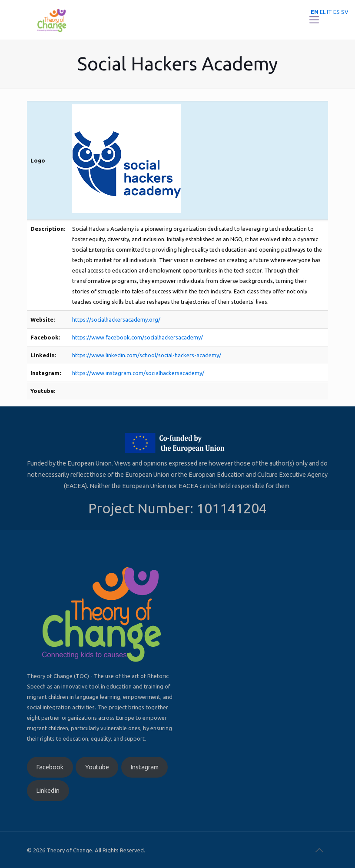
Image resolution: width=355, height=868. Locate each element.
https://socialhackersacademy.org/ (116, 319)
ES (337, 12)
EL (323, 12)
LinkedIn (48, 790)
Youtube (97, 767)
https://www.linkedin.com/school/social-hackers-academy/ (147, 355)
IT (329, 12)
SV (345, 12)
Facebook (50, 767)
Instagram (144, 767)
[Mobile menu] (314, 20)
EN (315, 12)
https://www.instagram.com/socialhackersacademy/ (138, 373)
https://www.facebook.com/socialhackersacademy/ (138, 337)
